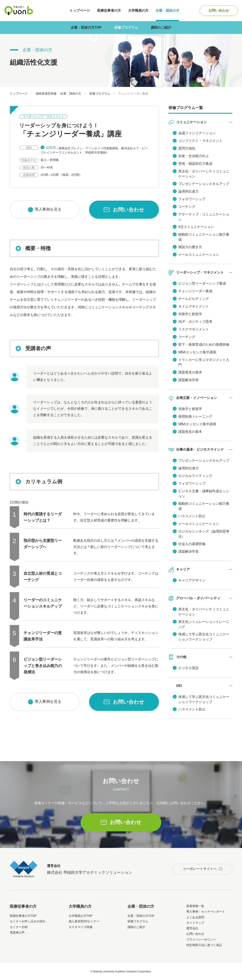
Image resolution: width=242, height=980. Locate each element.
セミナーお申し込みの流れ (28, 921)
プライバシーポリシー (201, 939)
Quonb (19, 11)
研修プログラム (126, 27)
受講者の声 (17, 932)
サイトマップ (195, 923)
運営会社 (192, 928)
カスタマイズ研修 (81, 927)
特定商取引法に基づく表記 (204, 945)
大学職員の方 (138, 10)
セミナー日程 (19, 927)
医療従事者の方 (109, 10)
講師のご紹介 (161, 27)
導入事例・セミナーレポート (206, 911)
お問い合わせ (219, 10)
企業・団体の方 (167, 10)
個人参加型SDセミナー (84, 921)
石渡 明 (51, 147)
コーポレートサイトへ (200, 869)
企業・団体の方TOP (86, 27)
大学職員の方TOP (81, 916)
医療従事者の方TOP (23, 916)
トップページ (80, 10)
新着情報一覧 (195, 906)
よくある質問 (195, 917)
